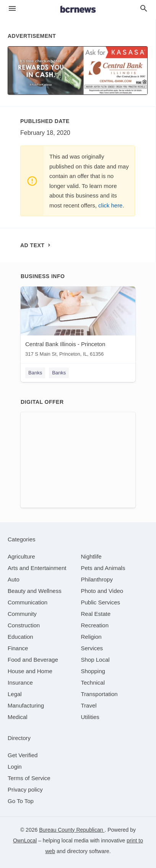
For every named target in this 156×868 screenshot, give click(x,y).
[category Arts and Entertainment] (37, 568)
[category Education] (20, 637)
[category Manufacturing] (26, 705)
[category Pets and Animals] (103, 568)
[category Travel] (89, 705)
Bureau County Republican (72, 830)
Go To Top (21, 801)
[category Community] (22, 614)
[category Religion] (91, 637)
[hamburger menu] (12, 9)
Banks (35, 373)
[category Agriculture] (21, 556)
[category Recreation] (95, 625)
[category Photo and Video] (102, 591)
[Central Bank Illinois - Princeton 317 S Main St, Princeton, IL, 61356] (78, 323)
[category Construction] (24, 625)
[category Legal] (15, 694)
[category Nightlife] (91, 556)
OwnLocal (25, 840)
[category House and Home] (30, 671)
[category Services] (92, 648)
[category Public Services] (101, 602)
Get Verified (23, 755)
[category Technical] (93, 683)
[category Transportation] (99, 694)
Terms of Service (29, 778)
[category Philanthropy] (97, 579)
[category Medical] (18, 717)
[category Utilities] (90, 717)
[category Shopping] (93, 671)
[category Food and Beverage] (33, 660)
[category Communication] (28, 602)
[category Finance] (18, 648)
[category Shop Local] (95, 660)
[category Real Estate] (96, 614)
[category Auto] (14, 579)
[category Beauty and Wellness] (35, 591)
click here (110, 205)
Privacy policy (25, 789)
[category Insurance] (20, 683)
